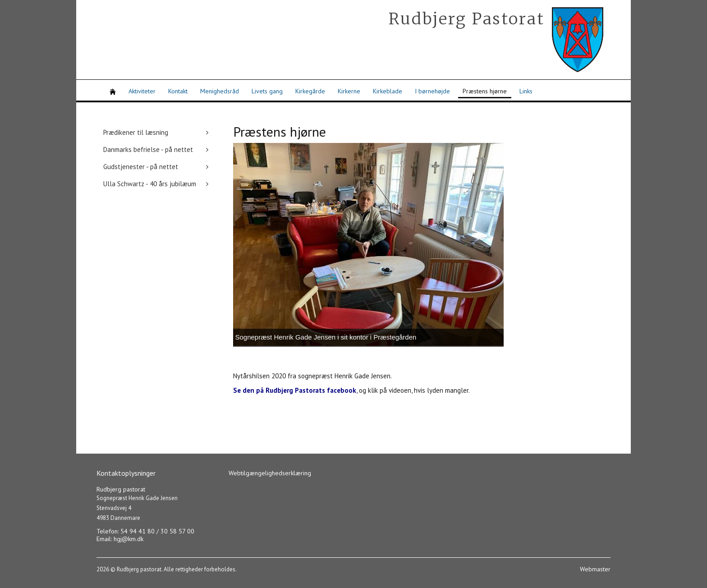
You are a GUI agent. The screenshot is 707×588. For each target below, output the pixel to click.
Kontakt (178, 91)
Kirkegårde (310, 91)
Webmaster (595, 569)
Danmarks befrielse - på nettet (148, 149)
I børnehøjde (432, 91)
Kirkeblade (388, 91)
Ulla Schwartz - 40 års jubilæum (150, 184)
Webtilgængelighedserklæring (270, 473)
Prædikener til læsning (136, 132)
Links (526, 91)
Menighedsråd (220, 91)
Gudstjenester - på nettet (141, 167)
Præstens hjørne (485, 91)
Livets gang (267, 91)
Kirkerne (349, 91)
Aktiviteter (142, 91)
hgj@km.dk (129, 539)
